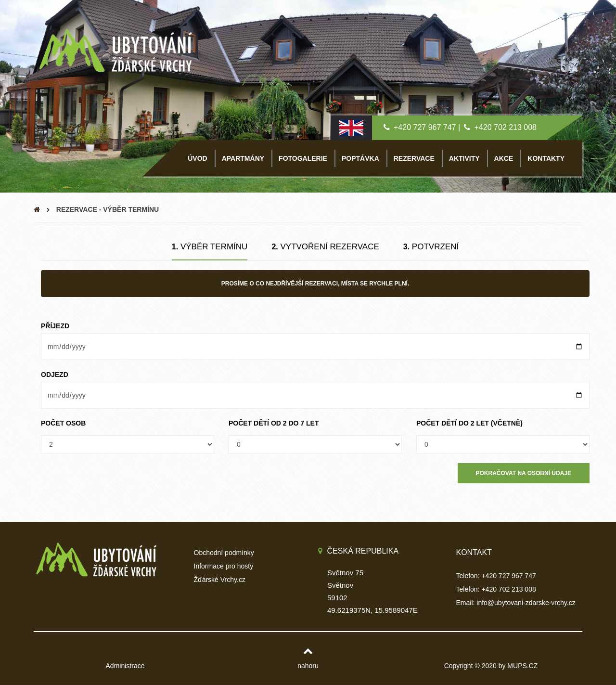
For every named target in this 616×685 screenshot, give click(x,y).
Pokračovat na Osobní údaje (524, 473)
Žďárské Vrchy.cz (220, 580)
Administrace (125, 666)
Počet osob (63, 423)
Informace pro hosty (224, 566)
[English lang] (351, 127)
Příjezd (55, 326)
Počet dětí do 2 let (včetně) (469, 423)
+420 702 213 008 (506, 127)
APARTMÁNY (243, 158)
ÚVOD (197, 158)
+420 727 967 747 (425, 127)
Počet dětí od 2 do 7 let (274, 423)
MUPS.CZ (522, 666)
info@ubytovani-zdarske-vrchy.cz (526, 603)
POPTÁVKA (360, 158)
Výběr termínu (210, 247)
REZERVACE (414, 158)
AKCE (504, 158)
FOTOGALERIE (303, 158)
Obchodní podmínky (224, 553)
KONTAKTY (546, 158)
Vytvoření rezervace (325, 247)
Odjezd (55, 375)
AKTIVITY (464, 158)
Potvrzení (431, 247)
